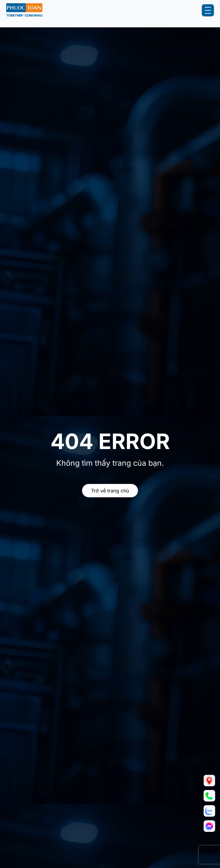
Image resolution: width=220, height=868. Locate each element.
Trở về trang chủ (110, 491)
